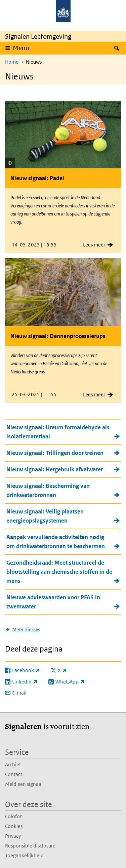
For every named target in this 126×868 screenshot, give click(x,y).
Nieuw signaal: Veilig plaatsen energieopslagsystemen (45, 516)
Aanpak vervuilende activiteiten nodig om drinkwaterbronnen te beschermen (56, 542)
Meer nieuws (26, 629)
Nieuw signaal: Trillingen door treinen (55, 453)
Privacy (13, 836)
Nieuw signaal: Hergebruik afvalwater (55, 469)
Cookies (14, 826)
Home (12, 62)
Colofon (14, 816)
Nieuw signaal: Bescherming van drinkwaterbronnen (48, 490)
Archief (13, 764)
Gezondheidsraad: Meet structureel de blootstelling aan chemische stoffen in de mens (59, 572)
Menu (21, 48)
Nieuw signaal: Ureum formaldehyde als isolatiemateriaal (58, 432)
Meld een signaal (24, 784)
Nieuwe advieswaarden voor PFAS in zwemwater (53, 602)
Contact (14, 774)
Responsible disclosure (30, 846)
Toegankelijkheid (24, 855)
